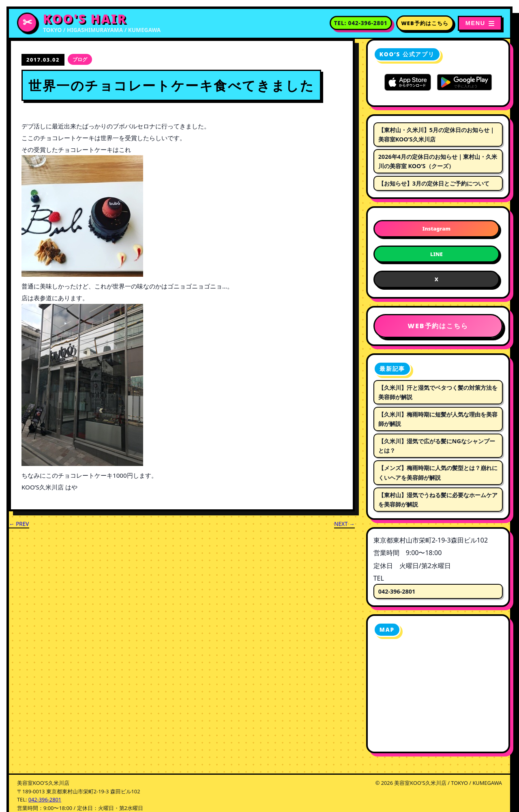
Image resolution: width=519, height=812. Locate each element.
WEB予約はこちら (425, 23)
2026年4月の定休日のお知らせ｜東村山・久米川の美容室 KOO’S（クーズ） (438, 161)
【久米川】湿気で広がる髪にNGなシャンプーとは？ (437, 446)
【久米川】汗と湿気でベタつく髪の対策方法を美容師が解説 (438, 392)
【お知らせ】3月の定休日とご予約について (434, 183)
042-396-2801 (397, 591)
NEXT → (344, 524)
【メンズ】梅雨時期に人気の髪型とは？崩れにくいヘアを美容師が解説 (438, 472)
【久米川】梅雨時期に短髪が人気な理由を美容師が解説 (438, 419)
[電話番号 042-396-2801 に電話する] (361, 23)
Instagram (436, 229)
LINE (436, 254)
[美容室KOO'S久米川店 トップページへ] (89, 23)
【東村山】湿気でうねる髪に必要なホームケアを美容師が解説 (438, 500)
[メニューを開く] (480, 23)
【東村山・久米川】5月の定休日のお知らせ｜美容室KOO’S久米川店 (437, 135)
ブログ (80, 59)
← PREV (19, 524)
